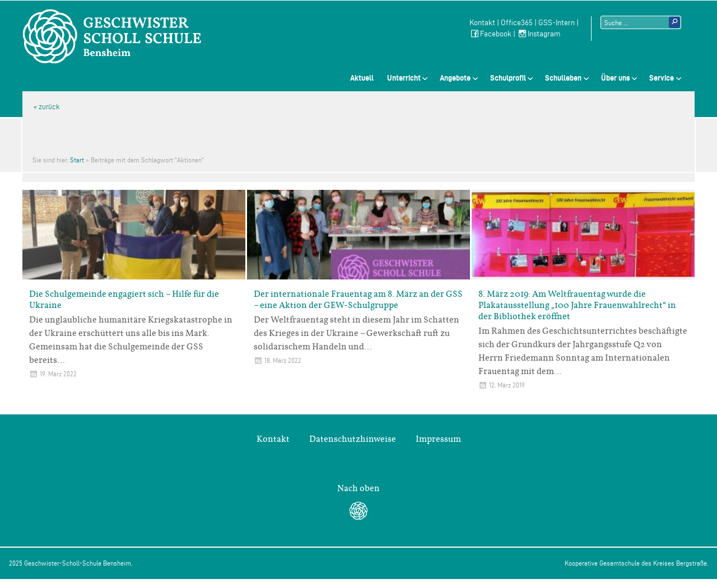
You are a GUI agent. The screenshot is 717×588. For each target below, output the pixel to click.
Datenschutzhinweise (353, 439)
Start (77, 160)
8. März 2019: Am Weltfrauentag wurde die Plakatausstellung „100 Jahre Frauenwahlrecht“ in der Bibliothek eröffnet (577, 305)
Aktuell (362, 78)
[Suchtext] (641, 22)
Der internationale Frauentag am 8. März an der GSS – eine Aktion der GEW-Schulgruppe (358, 300)
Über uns (616, 78)
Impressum (438, 439)
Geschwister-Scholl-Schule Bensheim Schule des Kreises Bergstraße (112, 36)
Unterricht (404, 78)
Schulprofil (508, 78)
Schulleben (563, 78)
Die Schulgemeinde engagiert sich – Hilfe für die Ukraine (124, 300)
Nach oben (358, 488)
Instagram (539, 34)
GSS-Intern (557, 23)
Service (662, 78)
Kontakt (482, 23)
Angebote (455, 78)
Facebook (490, 34)
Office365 (517, 23)
